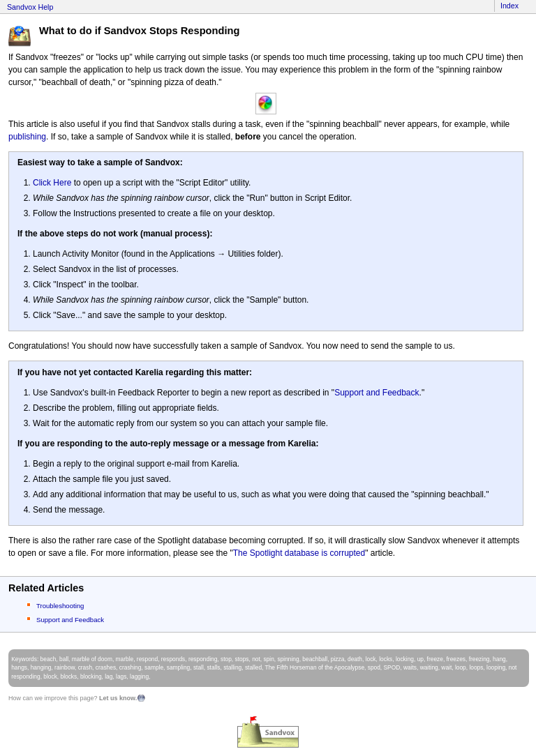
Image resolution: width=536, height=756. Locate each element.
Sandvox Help (30, 7)
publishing (27, 137)
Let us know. (118, 698)
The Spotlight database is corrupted (299, 553)
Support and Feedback (377, 393)
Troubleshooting (60, 606)
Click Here (52, 183)
